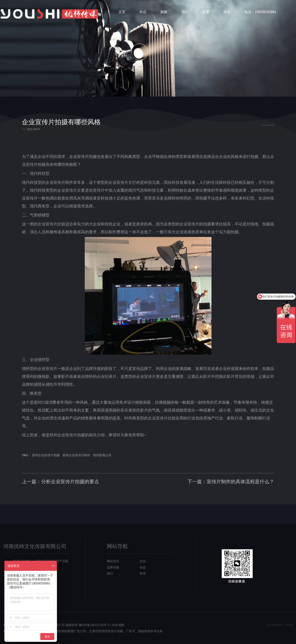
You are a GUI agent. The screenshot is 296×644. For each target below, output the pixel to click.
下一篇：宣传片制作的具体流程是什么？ (231, 482)
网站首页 (113, 561)
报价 (227, 12)
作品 (143, 12)
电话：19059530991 (260, 12)
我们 (185, 12)
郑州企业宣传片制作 (76, 455)
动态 (143, 567)
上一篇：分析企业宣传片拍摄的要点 (60, 482)
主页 (122, 12)
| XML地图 (117, 625)
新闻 (164, 12)
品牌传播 (113, 567)
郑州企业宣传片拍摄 (46, 455)
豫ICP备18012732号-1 (94, 625)
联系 (206, 12)
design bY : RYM (280, 625)
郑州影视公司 (102, 455)
